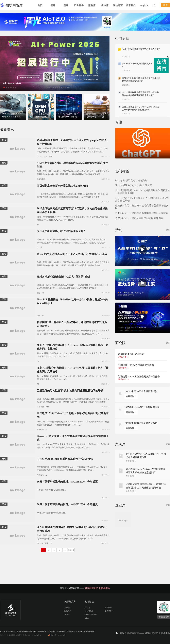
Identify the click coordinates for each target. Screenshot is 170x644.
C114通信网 (89, 611)
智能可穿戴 (138, 218)
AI (41, 156)
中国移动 (40, 475)
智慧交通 (146, 206)
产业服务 (79, 5)
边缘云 (149, 185)
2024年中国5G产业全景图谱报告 (141, 423)
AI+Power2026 (12, 83)
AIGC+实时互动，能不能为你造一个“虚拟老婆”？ (68, 117)
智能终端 (143, 180)
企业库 (105, 5)
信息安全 (160, 198)
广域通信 (146, 190)
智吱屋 (67, 615)
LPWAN (137, 190)
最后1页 (71, 550)
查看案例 (130, 461)
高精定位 (165, 190)
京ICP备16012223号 (58, 635)
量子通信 (130, 193)
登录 (165, 5)
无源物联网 (126, 190)
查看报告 (130, 396)
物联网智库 (14, 5)
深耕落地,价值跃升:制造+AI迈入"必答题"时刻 (63, 277)
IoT (42, 543)
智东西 (87, 608)
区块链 (126, 201)
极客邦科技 (109, 611)
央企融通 (108, 608)
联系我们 (68, 611)
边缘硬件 (125, 185)
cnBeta (87, 618)
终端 (46, 543)
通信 (47, 407)
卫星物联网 (41, 179)
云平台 (124, 198)
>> (65, 550)
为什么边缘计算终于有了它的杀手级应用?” (141, 49)
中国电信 (40, 429)
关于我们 (131, 5)
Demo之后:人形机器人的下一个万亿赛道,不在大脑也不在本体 (72, 254)
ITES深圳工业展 (91, 615)
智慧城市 (137, 206)
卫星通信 (40, 407)
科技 (51, 156)
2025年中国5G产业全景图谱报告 (141, 391)
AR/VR (131, 198)
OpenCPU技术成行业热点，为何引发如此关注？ (40, 117)
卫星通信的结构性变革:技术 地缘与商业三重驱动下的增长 (70, 391)
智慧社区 (156, 213)
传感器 (134, 180)
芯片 (123, 180)
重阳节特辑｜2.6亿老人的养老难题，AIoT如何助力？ (96, 117)
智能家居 (149, 218)
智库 (53, 5)
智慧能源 (156, 206)
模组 (128, 180)
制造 (39, 293)
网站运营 (118, 5)
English (144, 5)
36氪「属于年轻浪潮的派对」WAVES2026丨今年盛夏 (67, 482)
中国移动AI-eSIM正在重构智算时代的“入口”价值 (65, 459)
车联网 (165, 213)
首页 (40, 5)
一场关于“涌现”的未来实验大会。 (52, 490)
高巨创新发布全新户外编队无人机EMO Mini (62, 186)
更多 (168, 230)
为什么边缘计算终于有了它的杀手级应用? (61, 231)
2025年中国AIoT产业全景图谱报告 (142, 407)
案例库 (92, 5)
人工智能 (150, 198)
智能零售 (146, 213)
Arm (46, 156)
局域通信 (155, 190)
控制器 (141, 185)
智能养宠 (158, 218)
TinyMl (134, 185)
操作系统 (140, 198)
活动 (66, 5)
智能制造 (137, 213)
